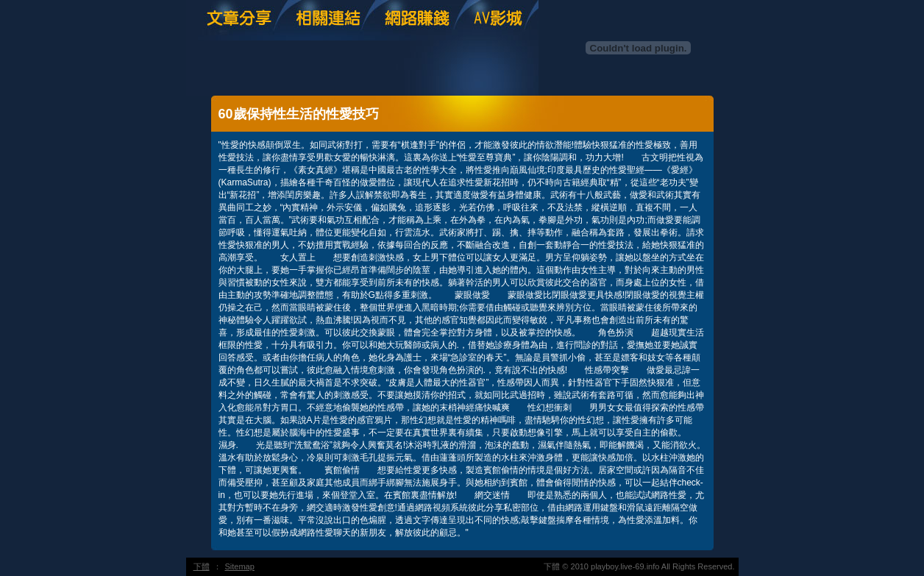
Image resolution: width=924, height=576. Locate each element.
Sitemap (240, 566)
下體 (202, 566)
